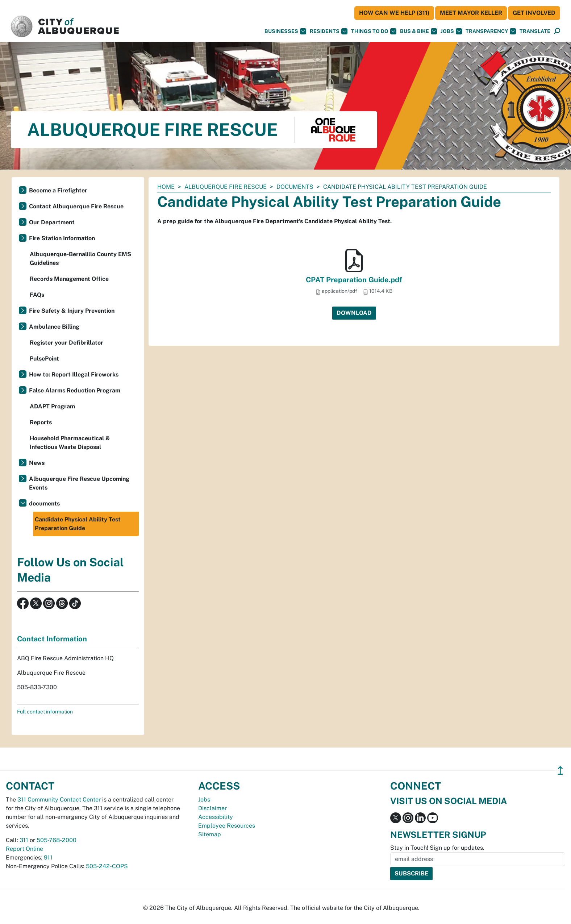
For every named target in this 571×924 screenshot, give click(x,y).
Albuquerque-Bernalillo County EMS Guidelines (80, 259)
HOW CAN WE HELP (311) (394, 13)
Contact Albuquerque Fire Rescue (76, 206)
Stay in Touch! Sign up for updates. (437, 848)
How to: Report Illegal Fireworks (74, 374)
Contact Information (52, 639)
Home (166, 187)
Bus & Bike (418, 31)
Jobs (451, 31)
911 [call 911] (48, 858)
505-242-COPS (107, 866)
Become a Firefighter (58, 190)
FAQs (37, 295)
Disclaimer (212, 808)
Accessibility (216, 817)
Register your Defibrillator (66, 343)
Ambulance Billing (54, 327)
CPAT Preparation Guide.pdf (354, 280)
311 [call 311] (24, 840)
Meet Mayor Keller (471, 13)
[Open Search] (557, 31)
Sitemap (210, 834)
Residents (329, 31)
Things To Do (374, 31)
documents (295, 187)
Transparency (491, 31)
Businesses (285, 31)
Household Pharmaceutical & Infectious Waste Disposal (70, 443)
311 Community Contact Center (59, 800)
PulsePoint (44, 359)
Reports (41, 422)
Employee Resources (227, 826)
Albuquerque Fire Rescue (226, 187)
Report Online (24, 849)
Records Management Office (69, 279)
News (37, 463)
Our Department (52, 222)
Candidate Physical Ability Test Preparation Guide (78, 524)
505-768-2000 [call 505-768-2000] (57, 840)
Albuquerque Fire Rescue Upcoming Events (79, 483)
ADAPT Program (52, 406)
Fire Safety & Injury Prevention (72, 311)
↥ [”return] (560, 771)
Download (354, 313)
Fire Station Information (62, 238)
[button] (535, 31)
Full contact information (45, 712)
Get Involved (534, 13)
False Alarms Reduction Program (75, 390)
